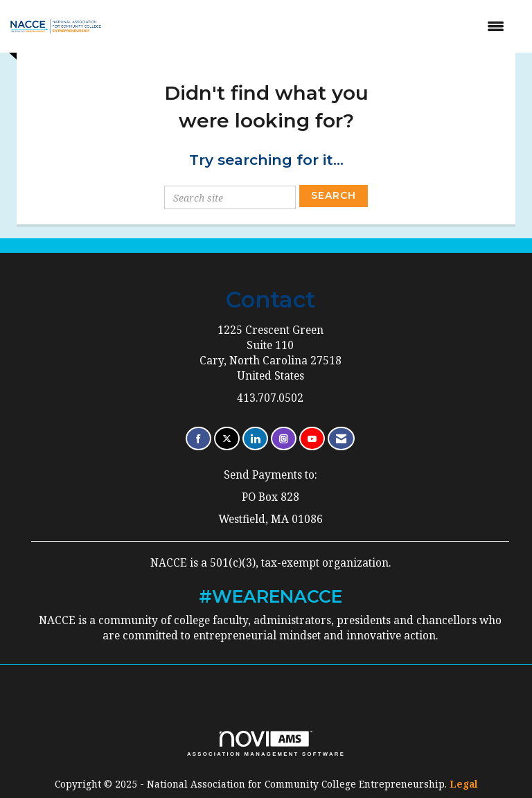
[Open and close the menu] (315, 26)
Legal (464, 784)
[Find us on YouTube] (312, 439)
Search (334, 195)
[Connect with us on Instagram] (284, 439)
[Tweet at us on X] (227, 439)
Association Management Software (266, 744)
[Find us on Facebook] (198, 439)
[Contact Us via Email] (341, 439)
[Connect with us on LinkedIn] (255, 439)
